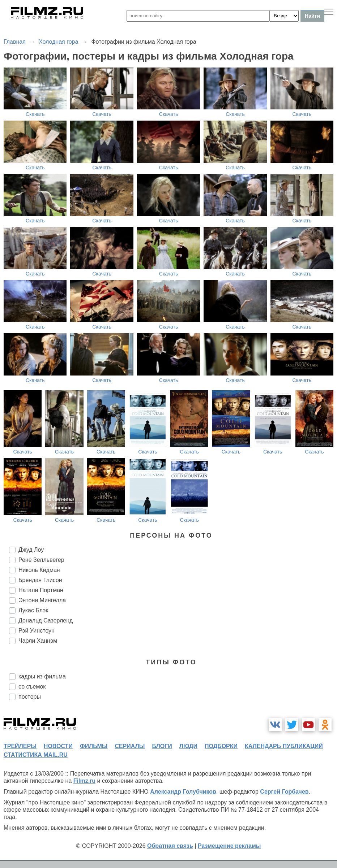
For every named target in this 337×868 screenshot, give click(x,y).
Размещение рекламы (229, 846)
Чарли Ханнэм (38, 641)
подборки (221, 746)
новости (58, 746)
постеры (30, 697)
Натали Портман (41, 590)
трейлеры (20, 746)
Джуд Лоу (31, 550)
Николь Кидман (39, 570)
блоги (162, 746)
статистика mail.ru (36, 755)
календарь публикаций (284, 746)
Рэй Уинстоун (37, 631)
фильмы (94, 746)
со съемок (32, 687)
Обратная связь (170, 846)
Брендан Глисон (40, 580)
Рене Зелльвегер (41, 560)
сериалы (130, 746)
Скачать (35, 114)
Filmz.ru (84, 781)
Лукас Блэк (33, 610)
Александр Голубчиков (183, 792)
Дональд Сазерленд (46, 620)
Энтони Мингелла (42, 600)
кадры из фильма (42, 676)
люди (188, 746)
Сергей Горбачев (284, 792)
